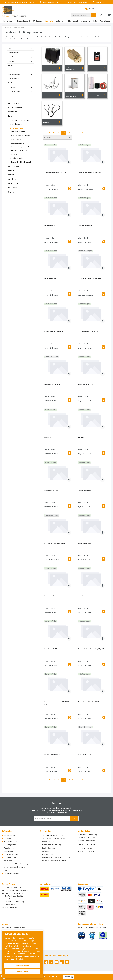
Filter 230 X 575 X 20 (51, 279)
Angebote (12, 179)
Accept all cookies (22, 966)
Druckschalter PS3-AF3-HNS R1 (89, 702)
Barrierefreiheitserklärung (13, 873)
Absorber (81, 437)
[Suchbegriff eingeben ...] (81, 15)
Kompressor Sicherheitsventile (21, 136)
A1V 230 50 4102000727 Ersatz (55, 543)
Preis (20, 48)
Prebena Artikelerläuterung (51, 845)
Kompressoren (14, 103)
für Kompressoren (16, 128)
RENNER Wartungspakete (19, 151)
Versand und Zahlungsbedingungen (17, 864)
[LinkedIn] (62, 962)
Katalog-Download (48, 848)
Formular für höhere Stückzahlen (53, 838)
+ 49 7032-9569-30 (86, 845)
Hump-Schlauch (83, 596)
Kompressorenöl (16, 139)
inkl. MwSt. (91, 9)
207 (59, 133)
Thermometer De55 (84, 490)
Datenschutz (9, 851)
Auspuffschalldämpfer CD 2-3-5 (55, 173)
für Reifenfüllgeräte (16, 158)
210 (73, 133)
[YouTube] (57, 962)
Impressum (8, 838)
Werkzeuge (13, 112)
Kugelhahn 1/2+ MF (51, 649)
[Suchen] (93, 15)
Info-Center (13, 188)
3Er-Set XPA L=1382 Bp (86, 384)
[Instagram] (51, 962)
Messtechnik (13, 170)
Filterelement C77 (50, 226)
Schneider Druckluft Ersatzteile (21, 162)
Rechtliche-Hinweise (11, 848)
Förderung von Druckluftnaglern (53, 835)
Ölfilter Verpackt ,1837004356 (54, 331)
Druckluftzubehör (15, 108)
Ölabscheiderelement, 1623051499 (89, 173)
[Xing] (67, 962)
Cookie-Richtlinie (10, 858)
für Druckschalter (16, 124)
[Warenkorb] (109, 15)
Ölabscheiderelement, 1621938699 (89, 279)
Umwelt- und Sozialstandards (15, 867)
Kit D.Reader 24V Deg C (52, 755)
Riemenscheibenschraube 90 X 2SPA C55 (57, 703)
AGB (6, 870)
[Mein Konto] (105, 15)
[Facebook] (46, 962)
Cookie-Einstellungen (12, 854)
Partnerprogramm (48, 842)
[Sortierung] (57, 137)
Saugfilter (48, 437)
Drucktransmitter (50, 596)
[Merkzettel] (101, 15)
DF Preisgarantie (10, 845)
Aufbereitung (14, 166)
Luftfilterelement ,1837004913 (88, 331)
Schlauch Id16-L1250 (51, 490)
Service (11, 192)
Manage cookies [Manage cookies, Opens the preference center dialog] (22, 971)
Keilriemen (15, 154)
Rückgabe (45, 851)
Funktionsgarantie (11, 842)
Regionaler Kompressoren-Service (54, 861)
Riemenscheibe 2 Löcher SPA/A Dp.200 (91, 649)
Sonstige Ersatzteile (17, 143)
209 (68, 133)
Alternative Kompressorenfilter (21, 147)
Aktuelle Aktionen (10, 835)
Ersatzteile (13, 116)
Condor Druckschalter (18, 132)
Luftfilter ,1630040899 (85, 226)
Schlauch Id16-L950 (84, 755)
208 (64, 133)
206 (54, 133)
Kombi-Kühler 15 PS (84, 543)
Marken (11, 175)
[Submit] (74, 818)
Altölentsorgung (48, 854)
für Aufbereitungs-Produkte (19, 120)
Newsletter (8, 861)
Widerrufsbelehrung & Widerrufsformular (56, 858)
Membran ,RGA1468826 (52, 384)
